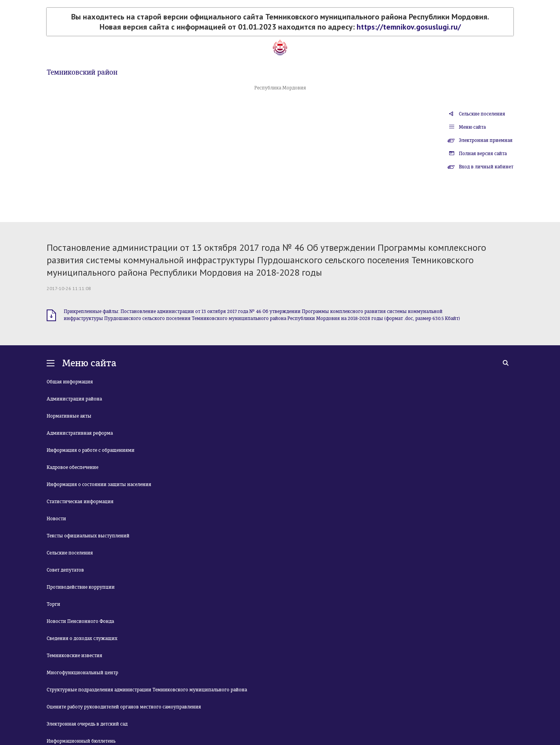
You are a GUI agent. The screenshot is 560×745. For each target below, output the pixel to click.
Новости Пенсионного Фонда (80, 621)
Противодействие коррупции (81, 587)
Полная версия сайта (483, 154)
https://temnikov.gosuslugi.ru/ (409, 27)
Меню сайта (472, 127)
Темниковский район (82, 72)
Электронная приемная (486, 140)
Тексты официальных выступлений (88, 536)
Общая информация (70, 382)
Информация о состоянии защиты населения (99, 484)
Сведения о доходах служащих (82, 638)
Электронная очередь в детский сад (87, 724)
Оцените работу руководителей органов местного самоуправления (124, 707)
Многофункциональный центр (82, 673)
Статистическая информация (80, 502)
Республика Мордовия (280, 88)
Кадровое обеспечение (73, 467)
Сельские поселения (482, 114)
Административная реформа (80, 433)
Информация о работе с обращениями (91, 450)
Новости (56, 519)
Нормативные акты (69, 416)
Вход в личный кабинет (486, 167)
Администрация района (74, 399)
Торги (53, 604)
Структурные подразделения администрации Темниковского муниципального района (147, 690)
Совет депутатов (65, 570)
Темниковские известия (74, 656)
